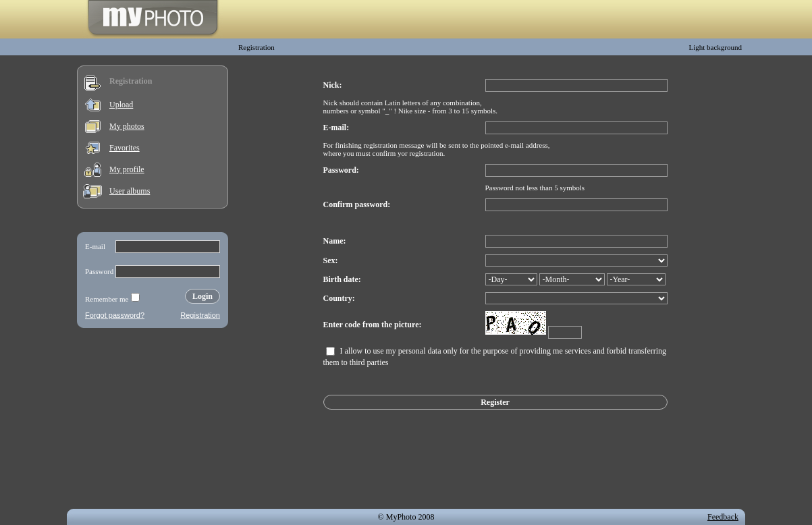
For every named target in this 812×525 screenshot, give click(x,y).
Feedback (723, 517)
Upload (121, 105)
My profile (127, 169)
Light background (715, 47)
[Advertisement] (153, 421)
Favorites (125, 148)
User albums (130, 191)
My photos (127, 126)
